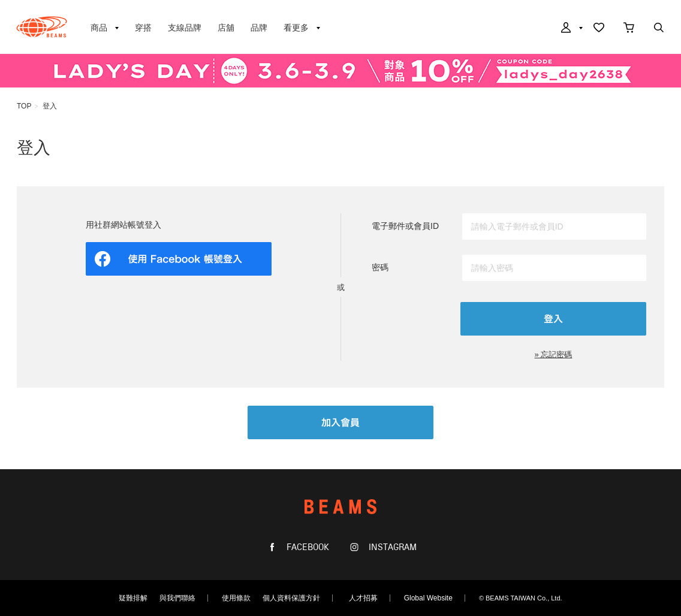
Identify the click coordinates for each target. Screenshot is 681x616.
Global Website (428, 598)
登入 (50, 106)
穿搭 (143, 28)
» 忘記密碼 (554, 354)
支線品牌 (185, 28)
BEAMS (42, 27)
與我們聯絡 (177, 598)
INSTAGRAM (391, 547)
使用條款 (236, 598)
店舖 (226, 28)
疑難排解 (133, 598)
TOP (24, 106)
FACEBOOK (307, 547)
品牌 (259, 28)
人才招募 (363, 598)
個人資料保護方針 (291, 598)
